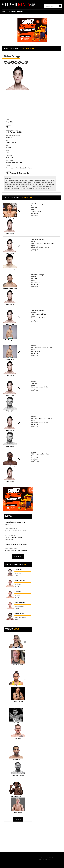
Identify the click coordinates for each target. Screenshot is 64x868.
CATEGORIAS (12, 12)
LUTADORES (15, 48)
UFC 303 (34, 383)
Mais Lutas (18, 819)
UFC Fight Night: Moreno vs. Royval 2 (43, 348)
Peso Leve (9, 158)
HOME (4, 12)
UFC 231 (34, 208)
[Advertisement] (18, 104)
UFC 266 (34, 279)
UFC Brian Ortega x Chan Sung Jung (43, 243)
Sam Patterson (20, 603)
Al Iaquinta (19, 570)
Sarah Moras (20, 614)
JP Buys (18, 592)
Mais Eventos (18, 556)
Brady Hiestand (20, 581)
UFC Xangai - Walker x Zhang (40, 454)
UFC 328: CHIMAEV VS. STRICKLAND (16, 550)
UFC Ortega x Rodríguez (39, 314)
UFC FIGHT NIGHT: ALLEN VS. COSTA (16, 545)
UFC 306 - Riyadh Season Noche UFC (43, 419)
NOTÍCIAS (20, 12)
